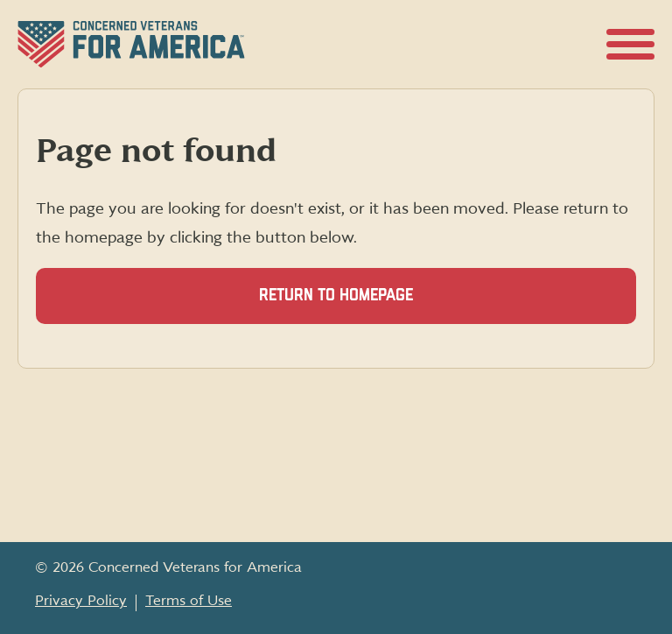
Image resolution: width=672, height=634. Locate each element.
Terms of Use (189, 601)
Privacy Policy (81, 601)
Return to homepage (336, 296)
